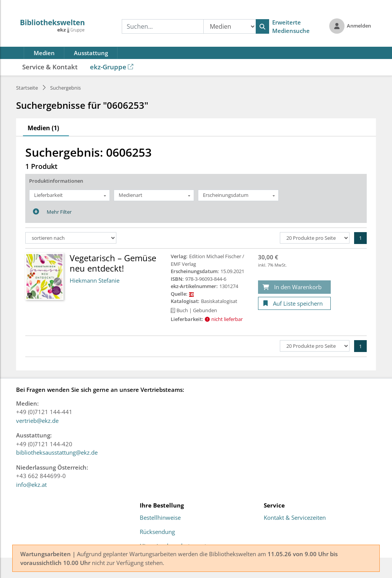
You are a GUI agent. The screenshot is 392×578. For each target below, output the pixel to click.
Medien (44, 53)
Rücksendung (157, 532)
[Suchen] (262, 26)
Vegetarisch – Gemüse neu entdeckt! (113, 263)
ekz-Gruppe (112, 67)
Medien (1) (43, 128)
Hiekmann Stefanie (95, 280)
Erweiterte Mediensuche (291, 27)
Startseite (27, 88)
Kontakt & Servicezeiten (295, 518)
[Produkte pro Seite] (315, 238)
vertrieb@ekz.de (37, 421)
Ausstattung (91, 53)
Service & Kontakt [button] (50, 67)
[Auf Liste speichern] (294, 304)
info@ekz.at (31, 485)
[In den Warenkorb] (294, 287)
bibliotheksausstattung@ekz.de (57, 452)
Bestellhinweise (160, 518)
